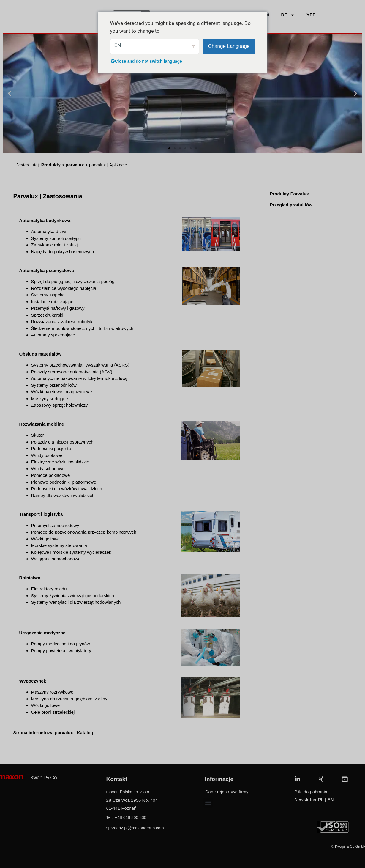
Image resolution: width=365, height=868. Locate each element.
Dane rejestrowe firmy (227, 792)
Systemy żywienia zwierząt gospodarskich (73, 596)
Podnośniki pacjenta (51, 448)
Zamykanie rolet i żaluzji (55, 245)
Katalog (86, 733)
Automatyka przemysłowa (47, 270)
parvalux (75, 165)
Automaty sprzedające (53, 335)
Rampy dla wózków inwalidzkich (63, 495)
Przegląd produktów (291, 205)
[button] (10, 93)
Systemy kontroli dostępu (56, 238)
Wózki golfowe (46, 539)
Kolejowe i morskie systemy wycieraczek (71, 552)
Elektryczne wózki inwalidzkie (60, 462)
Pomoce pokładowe (51, 475)
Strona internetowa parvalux (43, 733)
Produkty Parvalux (289, 194)
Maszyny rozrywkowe (52, 692)
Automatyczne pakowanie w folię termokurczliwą (79, 378)
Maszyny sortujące (50, 398)
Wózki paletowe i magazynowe (62, 392)
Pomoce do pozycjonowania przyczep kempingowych (84, 532)
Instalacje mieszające (52, 302)
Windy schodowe (48, 469)
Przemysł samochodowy (55, 525)
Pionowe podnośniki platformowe (64, 482)
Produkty (51, 165)
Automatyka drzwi (49, 231)
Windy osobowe (47, 455)
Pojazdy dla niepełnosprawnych (62, 442)
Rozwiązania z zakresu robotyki (62, 321)
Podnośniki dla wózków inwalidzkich (67, 489)
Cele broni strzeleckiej (53, 712)
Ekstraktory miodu (49, 589)
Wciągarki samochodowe (56, 559)
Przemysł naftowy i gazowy (58, 308)
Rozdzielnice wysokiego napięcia (64, 288)
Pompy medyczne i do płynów (61, 644)
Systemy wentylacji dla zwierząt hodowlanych (76, 602)
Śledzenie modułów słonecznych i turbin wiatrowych (82, 328)
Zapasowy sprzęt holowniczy (60, 405)
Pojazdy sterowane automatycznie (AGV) (72, 372)
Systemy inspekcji (49, 295)
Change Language (229, 46)
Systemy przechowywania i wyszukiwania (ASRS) (80, 365)
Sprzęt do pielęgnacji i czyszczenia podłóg (73, 281)
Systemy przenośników (54, 385)
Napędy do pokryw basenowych (63, 252)
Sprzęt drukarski (47, 315)
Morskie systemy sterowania (59, 545)
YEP (311, 15)
